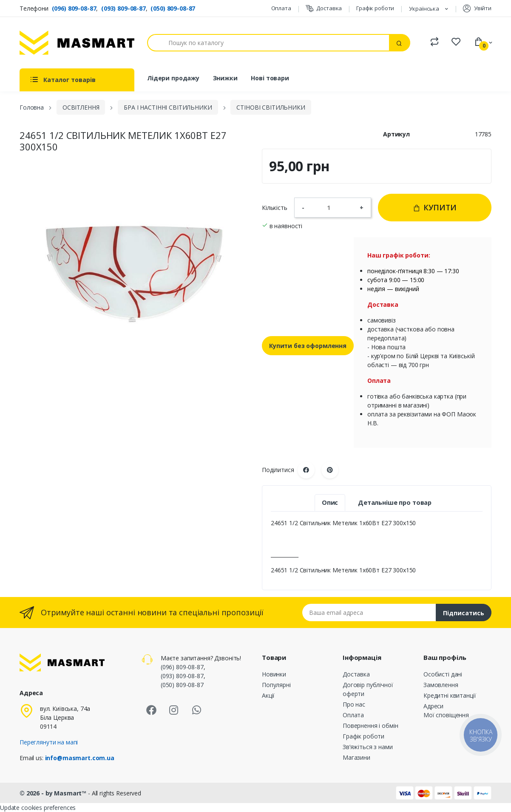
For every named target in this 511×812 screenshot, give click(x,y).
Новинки (274, 674)
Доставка (324, 8)
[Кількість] (332, 207)
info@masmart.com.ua (80, 758)
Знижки (225, 78)
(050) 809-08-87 (173, 8)
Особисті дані (443, 674)
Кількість (275, 208)
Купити (435, 207)
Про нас (354, 704)
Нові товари (270, 78)
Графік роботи (375, 8)
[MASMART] (77, 43)
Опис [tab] (330, 502)
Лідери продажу (173, 78)
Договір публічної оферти (368, 689)
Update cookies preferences (38, 808)
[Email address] (369, 613)
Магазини (356, 757)
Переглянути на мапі (49, 742)
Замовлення (441, 685)
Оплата (281, 8)
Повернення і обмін (370, 726)
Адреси (433, 706)
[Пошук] (268, 43)
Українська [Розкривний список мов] (425, 8)
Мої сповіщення (446, 715)
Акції (268, 695)
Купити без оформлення (308, 346)
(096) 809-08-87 (74, 8)
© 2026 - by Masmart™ (54, 793)
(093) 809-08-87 (123, 8)
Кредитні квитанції (450, 695)
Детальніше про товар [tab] (395, 502)
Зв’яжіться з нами (368, 747)
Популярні (276, 685)
